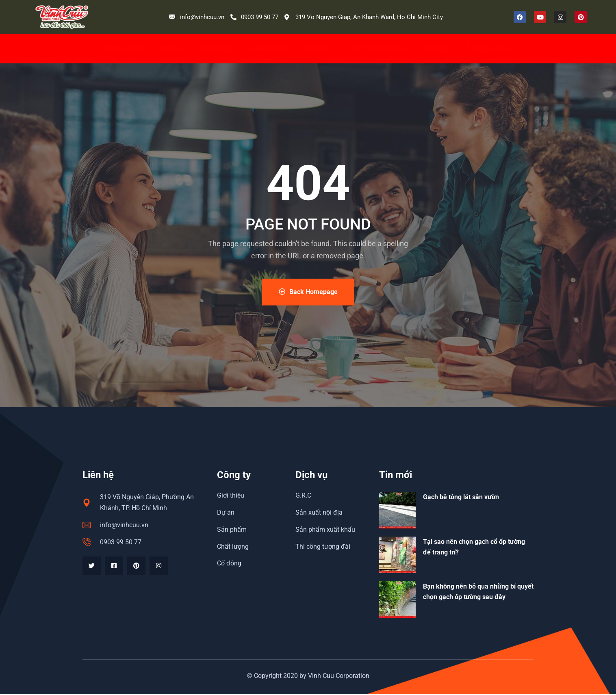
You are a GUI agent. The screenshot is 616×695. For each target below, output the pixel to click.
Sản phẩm (271, 49)
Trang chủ (122, 49)
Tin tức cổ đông (378, 49)
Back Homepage (308, 292)
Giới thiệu (218, 49)
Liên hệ (436, 49)
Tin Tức (319, 49)
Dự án (171, 49)
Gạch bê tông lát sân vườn (461, 498)
